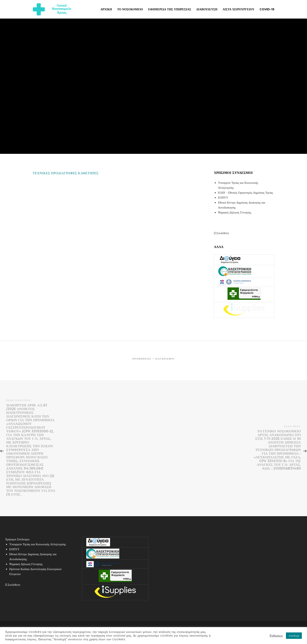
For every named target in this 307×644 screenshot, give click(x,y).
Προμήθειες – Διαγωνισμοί (154, 359)
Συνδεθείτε (222, 233)
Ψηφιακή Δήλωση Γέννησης (235, 212)
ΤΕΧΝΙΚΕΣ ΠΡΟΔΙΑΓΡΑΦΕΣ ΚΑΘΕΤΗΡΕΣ (66, 173)
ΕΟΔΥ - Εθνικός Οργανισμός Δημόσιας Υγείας (245, 193)
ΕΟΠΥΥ (223, 198)
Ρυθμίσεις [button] (276, 636)
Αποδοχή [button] (294, 636)
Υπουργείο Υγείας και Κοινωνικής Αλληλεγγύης (38, 544)
